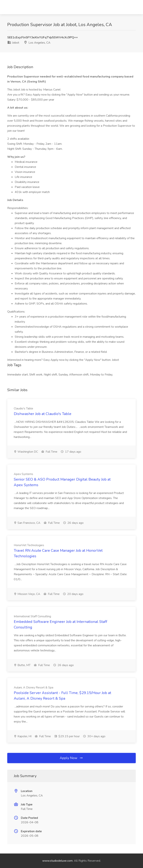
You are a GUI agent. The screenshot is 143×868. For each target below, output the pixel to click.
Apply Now (71, 758)
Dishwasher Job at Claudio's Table (43, 414)
